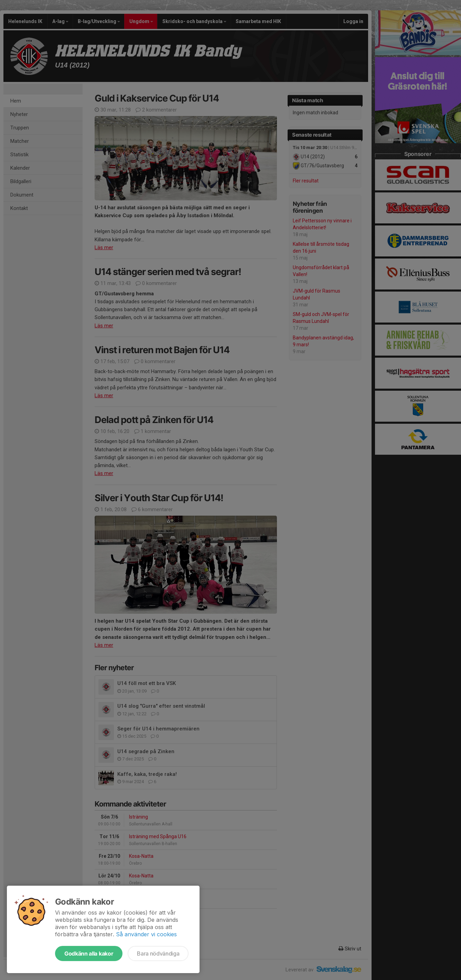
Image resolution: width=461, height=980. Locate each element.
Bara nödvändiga (158, 953)
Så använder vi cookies (146, 934)
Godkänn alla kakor (89, 953)
